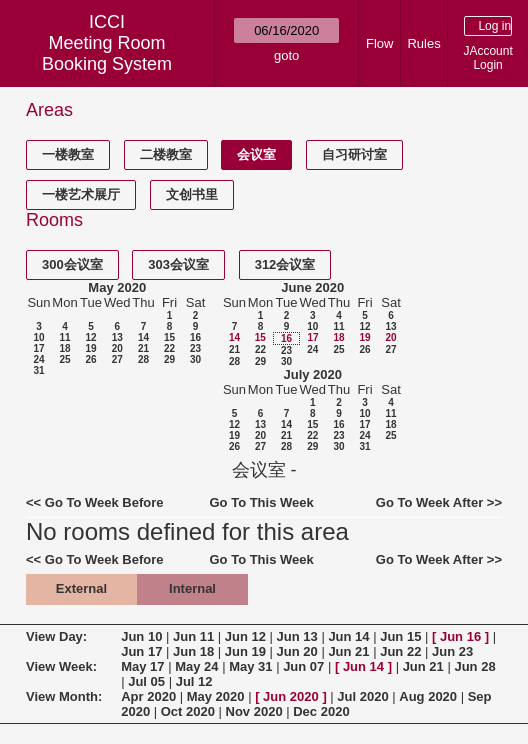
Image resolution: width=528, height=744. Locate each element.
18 (64, 348)
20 (117, 348)
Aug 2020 (428, 696)
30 (195, 359)
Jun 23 (452, 651)
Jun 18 (193, 651)
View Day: (56, 636)
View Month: (64, 696)
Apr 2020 (148, 696)
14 (143, 337)
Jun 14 (348, 636)
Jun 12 (245, 636)
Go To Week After (429, 502)
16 (195, 337)
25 (64, 359)
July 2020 (312, 374)
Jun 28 (474, 666)
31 (38, 370)
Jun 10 (141, 636)
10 (38, 337)
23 (195, 348)
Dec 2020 (321, 711)
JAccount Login (487, 58)
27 (117, 359)
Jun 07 (303, 666)
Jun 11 (193, 636)
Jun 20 (297, 651)
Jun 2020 (291, 696)
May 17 (142, 666)
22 (169, 348)
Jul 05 (146, 681)
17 (38, 348)
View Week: (61, 666)
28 (143, 359)
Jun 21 (348, 651)
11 (64, 337)
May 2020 (117, 287)
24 (38, 359)
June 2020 (312, 287)
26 (90, 359)
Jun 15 (400, 636)
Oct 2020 (188, 711)
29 (169, 359)
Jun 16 (460, 636)
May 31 (250, 666)
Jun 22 (400, 651)
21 (143, 348)
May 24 (196, 666)
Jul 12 (194, 681)
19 (90, 348)
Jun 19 (245, 651)
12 (90, 337)
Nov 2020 (254, 711)
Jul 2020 (362, 696)
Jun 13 (297, 636)
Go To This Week (261, 502)
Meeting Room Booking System (107, 53)
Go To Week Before (104, 502)
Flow (379, 43)
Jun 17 (141, 651)
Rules (423, 43)
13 (117, 337)
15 (169, 337)
